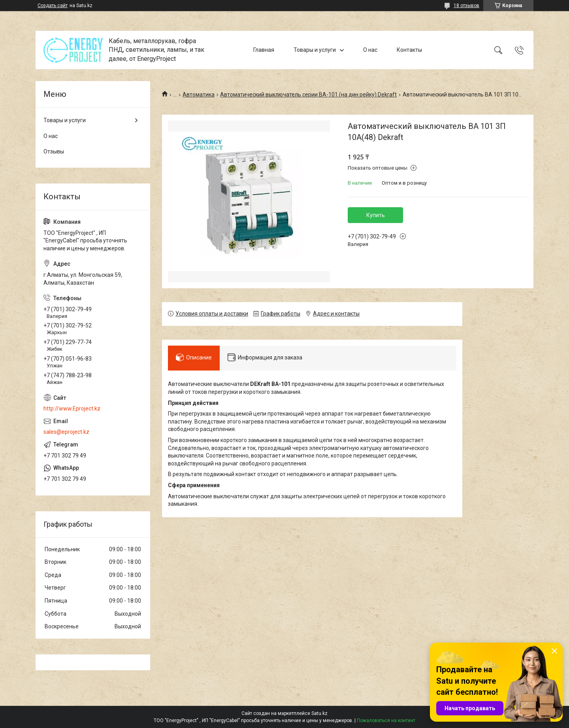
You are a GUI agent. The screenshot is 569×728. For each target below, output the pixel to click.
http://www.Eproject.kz (72, 408)
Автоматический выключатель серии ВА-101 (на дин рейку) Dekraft (308, 95)
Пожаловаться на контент (386, 720)
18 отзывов (466, 6)
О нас (370, 50)
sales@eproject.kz (66, 432)
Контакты (409, 50)
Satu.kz (319, 713)
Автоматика (199, 95)
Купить (376, 215)
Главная (264, 50)
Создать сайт (53, 6)
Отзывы (54, 151)
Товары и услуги (315, 50)
